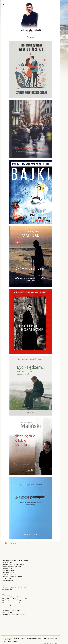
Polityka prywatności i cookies (50, 643)
